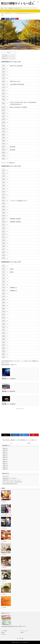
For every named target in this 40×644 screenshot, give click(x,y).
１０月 (30, 13)
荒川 (26, 13)
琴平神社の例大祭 (20, 84)
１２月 (34, 13)
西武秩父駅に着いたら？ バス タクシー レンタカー (12, 480)
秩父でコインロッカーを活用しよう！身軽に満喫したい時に (13, 482)
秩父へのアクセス (6, 476)
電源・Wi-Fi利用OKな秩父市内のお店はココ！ (10, 484)
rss (31, 2)
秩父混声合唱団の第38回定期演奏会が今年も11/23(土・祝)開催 (11, 626)
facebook (34, 2)
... (1, 502)
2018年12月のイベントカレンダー (9, 59)
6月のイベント (5, 458)
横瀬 (21, 13)
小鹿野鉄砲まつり (13, 288)
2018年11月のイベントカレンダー (9, 57)
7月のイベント (5, 459)
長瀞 (28, 13)
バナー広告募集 (4, 631)
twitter (32, 2)
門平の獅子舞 (24, 107)
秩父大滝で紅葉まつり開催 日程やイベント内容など (11, 441)
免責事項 (22, 633)
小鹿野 (19, 13)
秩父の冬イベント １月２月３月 (9, 379)
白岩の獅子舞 (20, 66)
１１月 (32, 13)
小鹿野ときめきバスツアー (15, 81)
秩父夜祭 (12, 269)
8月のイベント (5, 461)
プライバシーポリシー (24, 631)
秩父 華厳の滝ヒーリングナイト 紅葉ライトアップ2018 (29, 441)
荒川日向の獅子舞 (32, 102)
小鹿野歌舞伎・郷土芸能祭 (15, 219)
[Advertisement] (20, 420)
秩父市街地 (23, 13)
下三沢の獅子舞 (13, 84)
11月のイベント (5, 467)
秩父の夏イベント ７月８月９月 (9, 404)
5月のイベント (5, 456)
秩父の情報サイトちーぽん (19, 642)
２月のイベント (5, 450)
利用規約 (3, 633)
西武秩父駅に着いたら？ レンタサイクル (10, 478)
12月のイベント (5, 469)
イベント (13, 13)
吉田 (17, 13)
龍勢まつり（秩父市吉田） (15, 107)
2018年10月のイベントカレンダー (9, 55)
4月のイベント (5, 454)
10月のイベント (5, 465)
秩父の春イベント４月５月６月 (9, 391)
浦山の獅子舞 (12, 147)
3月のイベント (5, 452)
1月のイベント (5, 448)
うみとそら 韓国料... (4, 515)
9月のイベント (5, 463)
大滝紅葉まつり (12, 163)
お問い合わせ (4, 634)
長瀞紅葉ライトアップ (23, 201)
